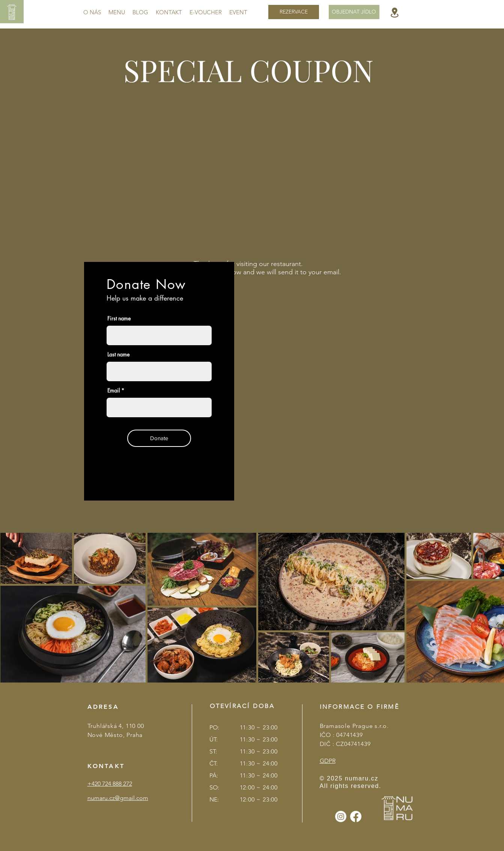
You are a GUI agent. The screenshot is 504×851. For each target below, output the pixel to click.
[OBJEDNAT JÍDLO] (354, 12)
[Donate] (159, 438)
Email (114, 391)
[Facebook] (356, 816)
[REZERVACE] (294, 12)
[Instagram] (341, 816)
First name (119, 319)
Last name (118, 355)
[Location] (395, 12)
